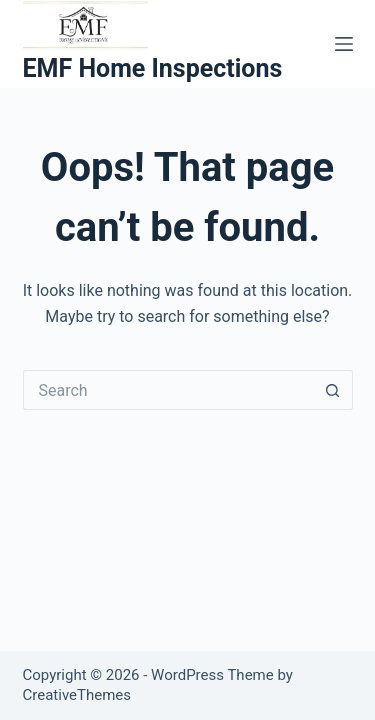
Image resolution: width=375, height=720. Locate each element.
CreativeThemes (77, 695)
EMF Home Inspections (153, 68)
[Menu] (344, 44)
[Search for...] (168, 390)
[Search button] (333, 390)
